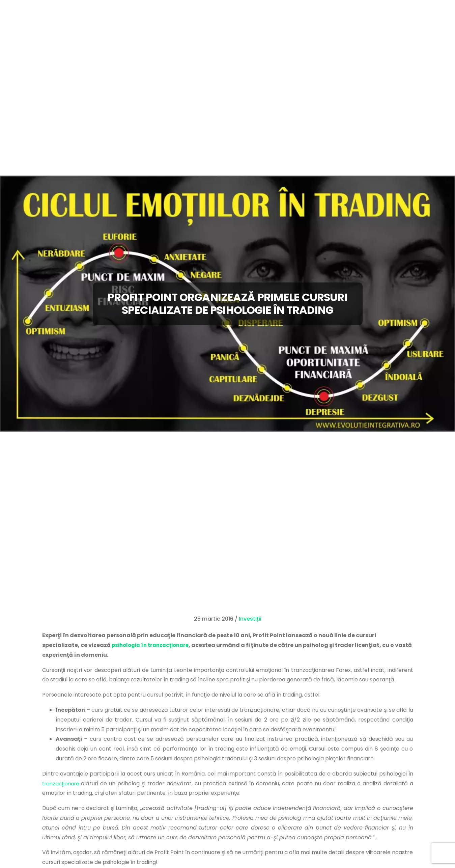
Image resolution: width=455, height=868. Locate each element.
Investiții (250, 619)
